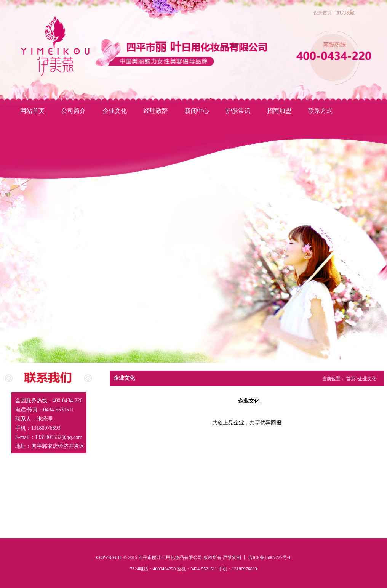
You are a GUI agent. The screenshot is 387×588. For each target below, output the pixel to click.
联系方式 (320, 111)
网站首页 (32, 111)
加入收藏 (345, 13)
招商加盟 (279, 111)
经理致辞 (156, 111)
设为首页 (323, 13)
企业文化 (115, 111)
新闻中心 (197, 111)
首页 (351, 379)
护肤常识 (238, 111)
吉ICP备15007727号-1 (269, 557)
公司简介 (74, 111)
